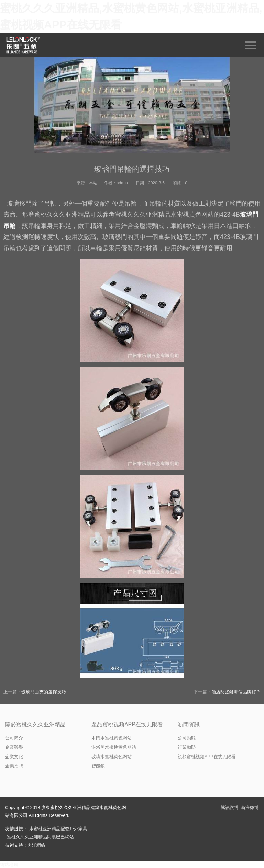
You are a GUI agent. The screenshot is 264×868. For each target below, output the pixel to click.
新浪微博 (250, 807)
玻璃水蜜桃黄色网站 (112, 757)
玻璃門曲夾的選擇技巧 (44, 692)
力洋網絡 (36, 845)
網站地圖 (9, 864)
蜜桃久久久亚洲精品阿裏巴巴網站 (40, 837)
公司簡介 (14, 738)
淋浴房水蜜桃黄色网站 (114, 747)
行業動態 (187, 747)
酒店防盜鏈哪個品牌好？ (236, 692)
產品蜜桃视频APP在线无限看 (127, 724)
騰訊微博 (230, 807)
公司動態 (187, 738)
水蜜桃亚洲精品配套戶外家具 (58, 829)
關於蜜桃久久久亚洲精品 (35, 724)
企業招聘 (14, 766)
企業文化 (14, 757)
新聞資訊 (189, 724)
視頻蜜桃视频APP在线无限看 (207, 757)
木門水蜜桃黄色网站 (112, 738)
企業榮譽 (14, 747)
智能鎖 (98, 766)
